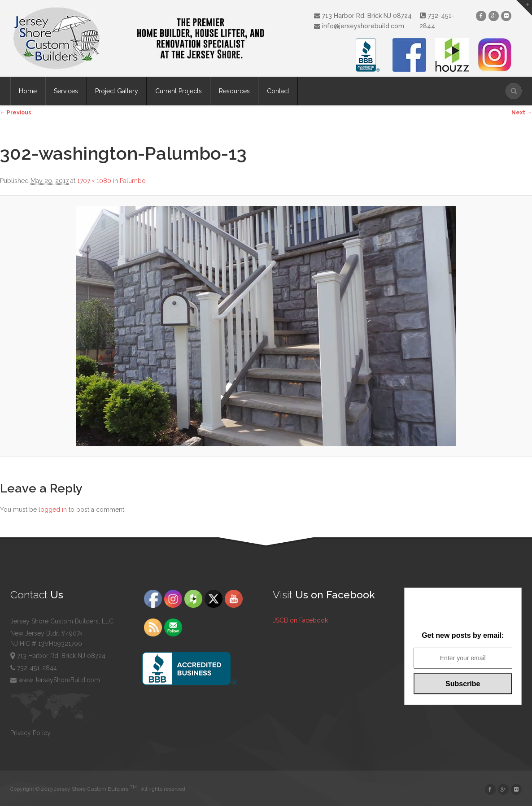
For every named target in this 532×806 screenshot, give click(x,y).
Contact (278, 91)
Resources (234, 91)
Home (28, 91)
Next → (522, 113)
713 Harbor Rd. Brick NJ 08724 (362, 16)
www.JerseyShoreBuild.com (55, 680)
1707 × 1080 (94, 181)
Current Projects (179, 91)
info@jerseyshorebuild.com (359, 26)
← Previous (16, 113)
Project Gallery (117, 91)
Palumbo (133, 181)
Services (66, 91)
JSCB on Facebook (300, 620)
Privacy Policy (31, 733)
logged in (53, 510)
